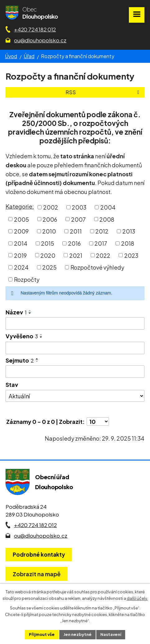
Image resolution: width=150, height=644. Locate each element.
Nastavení (111, 634)
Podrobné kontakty (39, 554)
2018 (128, 243)
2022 (103, 255)
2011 (76, 231)
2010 (49, 231)
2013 (129, 231)
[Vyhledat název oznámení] (75, 323)
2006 (50, 219)
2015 (48, 243)
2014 (21, 243)
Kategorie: (20, 206)
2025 (49, 267)
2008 (107, 219)
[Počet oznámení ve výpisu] (98, 422)
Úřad (29, 56)
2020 (48, 255)
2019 (20, 255)
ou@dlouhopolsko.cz (40, 40)
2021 (76, 255)
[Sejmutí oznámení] (75, 372)
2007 (78, 219)
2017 (101, 243)
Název (16, 312)
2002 (51, 207)
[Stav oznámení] (75, 396)
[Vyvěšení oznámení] (75, 348)
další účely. (137, 598)
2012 (102, 231)
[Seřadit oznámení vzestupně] (30, 311)
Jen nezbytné (77, 634)
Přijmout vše (42, 634)
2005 (21, 219)
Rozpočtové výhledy (97, 267)
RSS (103, 92)
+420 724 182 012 (35, 29)
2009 (21, 231)
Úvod (11, 56)
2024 (21, 267)
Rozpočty (27, 279)
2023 (131, 255)
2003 (79, 207)
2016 (74, 243)
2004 (108, 207)
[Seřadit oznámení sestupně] (30, 313)
